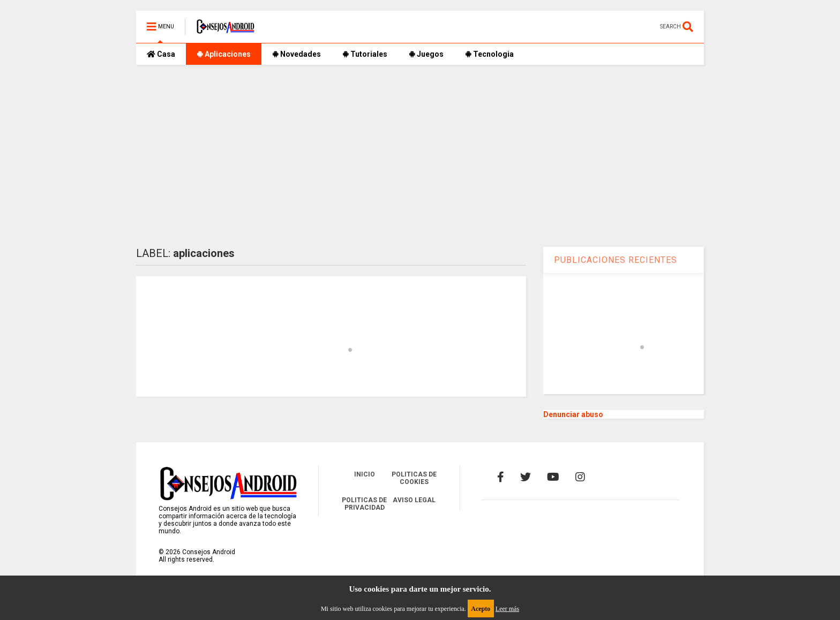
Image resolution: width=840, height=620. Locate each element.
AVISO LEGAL (414, 500)
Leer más (507, 609)
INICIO (365, 474)
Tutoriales (365, 54)
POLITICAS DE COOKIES (414, 478)
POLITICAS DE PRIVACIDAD (364, 504)
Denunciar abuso (573, 414)
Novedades (297, 54)
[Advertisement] (420, 156)
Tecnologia (489, 54)
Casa (161, 54)
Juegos (426, 54)
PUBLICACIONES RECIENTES (616, 260)
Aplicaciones (224, 54)
